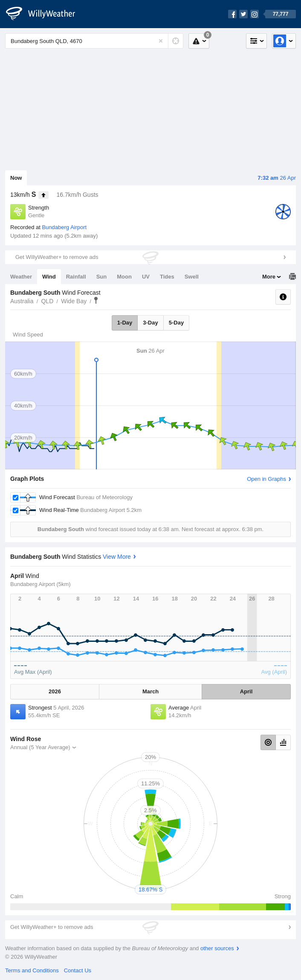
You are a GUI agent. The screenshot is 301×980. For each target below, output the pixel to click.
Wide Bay (74, 301)
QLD (47, 301)
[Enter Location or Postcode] (94, 41)
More (269, 277)
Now (16, 178)
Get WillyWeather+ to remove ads (57, 257)
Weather (21, 277)
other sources (217, 948)
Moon (124, 277)
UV (146, 277)
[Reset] (161, 41)
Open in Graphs (266, 479)
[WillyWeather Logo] (45, 14)
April (246, 691)
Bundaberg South (96, 300)
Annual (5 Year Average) (40, 747)
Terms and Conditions (32, 970)
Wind (49, 277)
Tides (167, 277)
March (150, 691)
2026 (55, 691)
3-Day (150, 323)
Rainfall (76, 277)
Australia (22, 301)
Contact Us (78, 970)
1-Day (125, 323)
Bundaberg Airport (64, 227)
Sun (102, 277)
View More (117, 557)
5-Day (176, 323)
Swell (192, 277)
